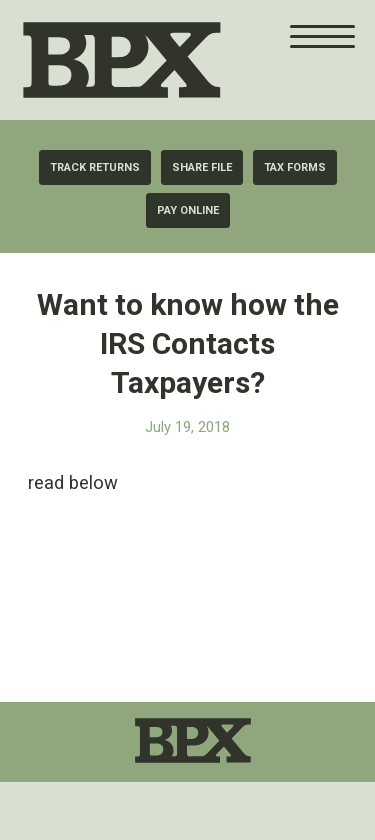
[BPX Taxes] (170, 60)
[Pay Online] (188, 210)
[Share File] (202, 167)
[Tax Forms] (295, 167)
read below (73, 482)
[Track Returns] (95, 167)
